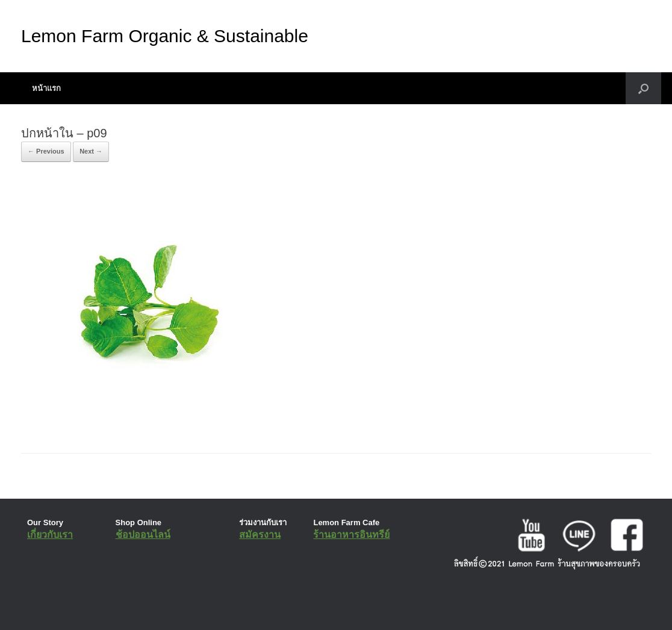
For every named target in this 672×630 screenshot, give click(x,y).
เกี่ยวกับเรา (50, 535)
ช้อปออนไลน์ (143, 535)
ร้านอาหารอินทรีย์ (351, 535)
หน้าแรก (46, 88)
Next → (91, 151)
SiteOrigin (327, 606)
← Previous (46, 151)
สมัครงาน (260, 535)
